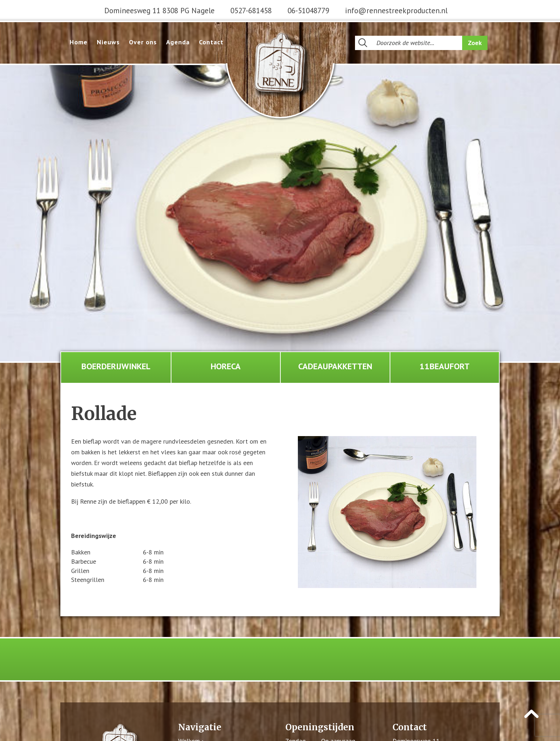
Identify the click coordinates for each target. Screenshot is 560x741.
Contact (211, 42)
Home (79, 42)
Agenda (178, 42)
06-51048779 (308, 11)
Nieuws (108, 42)
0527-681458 (251, 11)
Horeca (226, 366)
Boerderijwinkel (116, 366)
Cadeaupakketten (335, 366)
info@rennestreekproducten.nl (396, 11)
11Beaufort (445, 366)
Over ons (143, 42)
